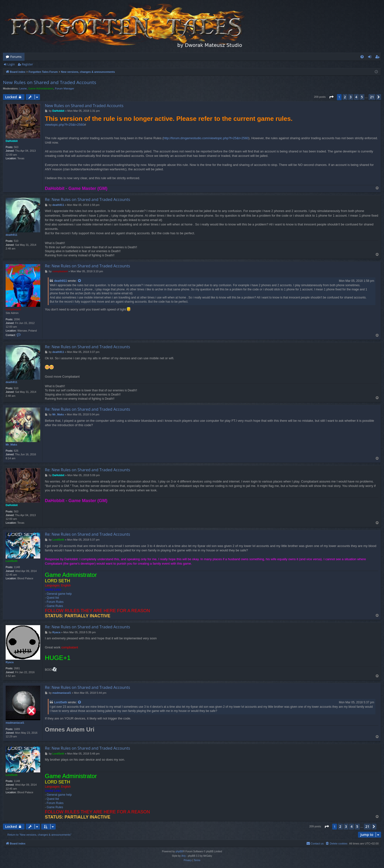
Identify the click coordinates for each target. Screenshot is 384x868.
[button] (331, 97)
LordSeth (12, 561)
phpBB (179, 851)
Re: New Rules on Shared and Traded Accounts (87, 199)
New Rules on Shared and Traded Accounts (50, 82)
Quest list (53, 598)
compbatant (13, 309)
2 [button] (345, 97)
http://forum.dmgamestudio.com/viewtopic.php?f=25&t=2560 (206, 138)
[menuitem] (362, 57)
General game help (59, 594)
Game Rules (55, 606)
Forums (16, 57)
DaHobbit (12, 141)
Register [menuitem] (378, 58)
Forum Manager (64, 88)
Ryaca (10, 662)
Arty (184, 856)
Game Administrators (41, 88)
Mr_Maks (11, 445)
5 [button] (362, 97)
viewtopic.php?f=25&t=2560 (64, 125)
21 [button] (372, 97)
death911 (12, 235)
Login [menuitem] (371, 58)
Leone (23, 88)
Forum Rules (55, 602)
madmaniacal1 (15, 723)
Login (11, 64)
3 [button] (351, 97)
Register (27, 64)
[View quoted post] (80, 281)
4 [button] (356, 97)
